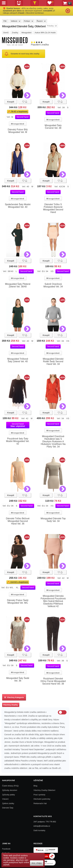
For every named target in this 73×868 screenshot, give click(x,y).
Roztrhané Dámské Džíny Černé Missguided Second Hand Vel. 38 (53, 681)
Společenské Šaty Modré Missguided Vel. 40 (18, 206)
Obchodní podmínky (42, 799)
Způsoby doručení (10, 790)
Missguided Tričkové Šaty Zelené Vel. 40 (18, 360)
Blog (35, 786)
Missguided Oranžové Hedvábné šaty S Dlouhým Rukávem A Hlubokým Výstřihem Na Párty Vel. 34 (53, 441)
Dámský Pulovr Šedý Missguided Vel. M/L (18, 602)
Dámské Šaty (8, 808)
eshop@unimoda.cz (42, 826)
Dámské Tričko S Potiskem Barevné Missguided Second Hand (53, 208)
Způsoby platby (8, 795)
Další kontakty (39, 830)
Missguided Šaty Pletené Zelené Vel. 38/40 (18, 285)
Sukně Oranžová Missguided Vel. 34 (53, 285)
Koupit (11, 102)
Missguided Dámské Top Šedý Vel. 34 (53, 520)
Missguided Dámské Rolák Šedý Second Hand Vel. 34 (53, 361)
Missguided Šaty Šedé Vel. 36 (18, 679)
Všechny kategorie (14, 697)
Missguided (18, 124)
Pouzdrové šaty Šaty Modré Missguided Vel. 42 (18, 441)
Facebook (6, 849)
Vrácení (5, 799)
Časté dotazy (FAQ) (10, 786)
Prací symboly (39, 795)
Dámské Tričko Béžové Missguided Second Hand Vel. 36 (18, 521)
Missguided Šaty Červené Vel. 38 (53, 127)
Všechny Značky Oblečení (44, 790)
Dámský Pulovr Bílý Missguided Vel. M (18, 131)
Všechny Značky (11, 705)
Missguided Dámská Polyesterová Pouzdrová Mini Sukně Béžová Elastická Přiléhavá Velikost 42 (53, 601)
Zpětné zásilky (8, 803)
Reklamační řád (40, 803)
